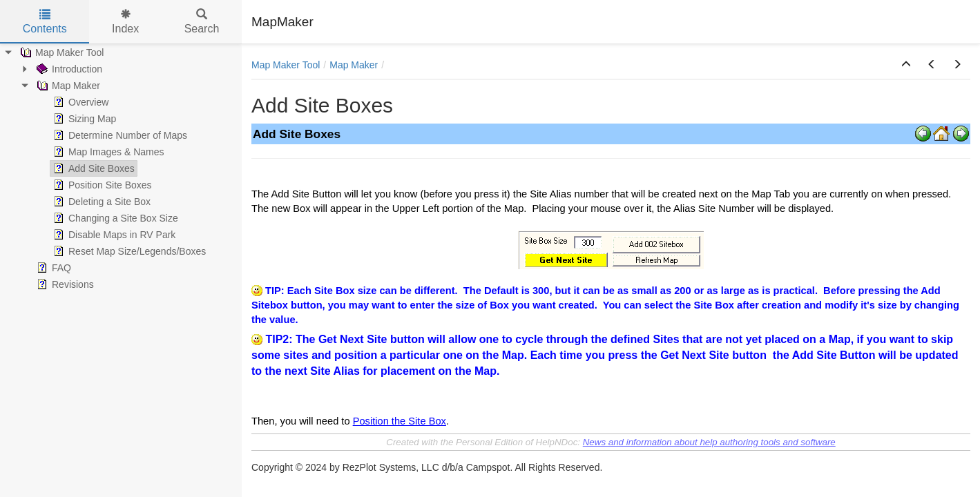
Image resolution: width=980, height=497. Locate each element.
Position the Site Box (400, 421)
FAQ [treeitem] (52, 268)
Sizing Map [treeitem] (83, 119)
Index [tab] (125, 22)
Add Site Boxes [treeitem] (93, 168)
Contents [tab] (45, 22)
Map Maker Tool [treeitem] (60, 52)
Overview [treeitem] (79, 102)
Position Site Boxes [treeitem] (101, 185)
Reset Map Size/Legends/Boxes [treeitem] (128, 251)
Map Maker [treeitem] (67, 86)
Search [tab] (202, 22)
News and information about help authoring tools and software (709, 442)
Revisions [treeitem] (64, 284)
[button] (906, 65)
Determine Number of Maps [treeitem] (119, 135)
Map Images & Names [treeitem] (107, 152)
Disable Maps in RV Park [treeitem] (113, 235)
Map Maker (354, 65)
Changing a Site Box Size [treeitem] (114, 218)
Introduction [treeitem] (68, 69)
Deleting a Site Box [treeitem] (100, 202)
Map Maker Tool (286, 65)
